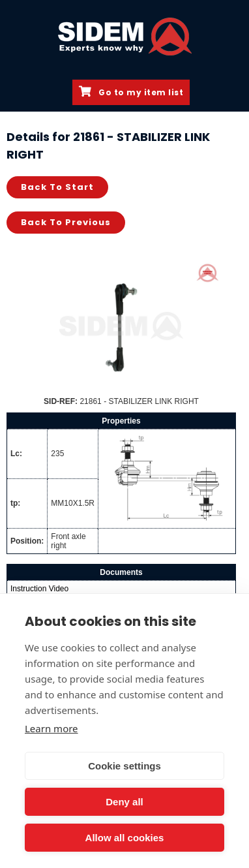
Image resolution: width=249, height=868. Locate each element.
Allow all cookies (125, 838)
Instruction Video (39, 589)
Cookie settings (124, 766)
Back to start (57, 187)
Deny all (124, 802)
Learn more (51, 728)
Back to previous (66, 222)
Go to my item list (131, 92)
